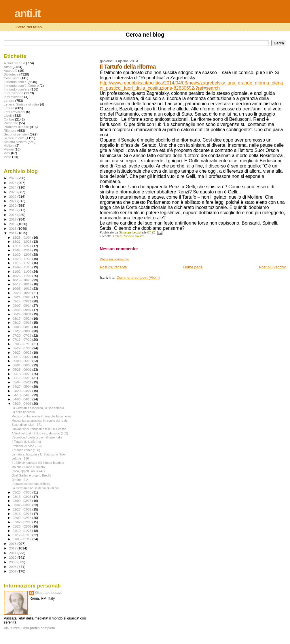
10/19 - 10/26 (23, 280)
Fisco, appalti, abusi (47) (28, 471)
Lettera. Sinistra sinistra (21, 104)
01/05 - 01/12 (23, 539)
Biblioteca (11, 74)
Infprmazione (14, 97)
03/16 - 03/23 (23, 497)
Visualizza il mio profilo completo (29, 628)
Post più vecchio (273, 267)
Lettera (118, 236)
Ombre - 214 (20, 480)
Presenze (11, 123)
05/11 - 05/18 (23, 378)
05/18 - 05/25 (23, 374)
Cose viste (12, 78)
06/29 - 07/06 (23, 348)
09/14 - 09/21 (23, 301)
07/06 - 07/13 (23, 344)
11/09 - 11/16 (23, 267)
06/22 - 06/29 (23, 353)
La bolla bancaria (23, 412)
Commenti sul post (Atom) (138, 277)
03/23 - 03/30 (23, 492)
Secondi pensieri (16, 134)
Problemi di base (16, 127)
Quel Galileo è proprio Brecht (31, 475)
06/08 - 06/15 (23, 361)
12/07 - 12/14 (23, 250)
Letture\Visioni (14, 112)
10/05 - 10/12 (23, 289)
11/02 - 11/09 (23, 272)
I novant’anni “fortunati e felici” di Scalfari (39, 429)
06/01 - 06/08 (23, 365)
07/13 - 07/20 (23, 340)
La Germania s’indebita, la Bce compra (38, 408)
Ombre (9, 119)
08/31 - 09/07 (23, 310)
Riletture (10, 130)
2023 (13, 192)
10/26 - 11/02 (23, 276)
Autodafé (11, 70)
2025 (13, 183)
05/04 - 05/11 (23, 382)
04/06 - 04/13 (23, 399)
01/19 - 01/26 (23, 531)
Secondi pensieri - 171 (27, 425)
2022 (13, 196)
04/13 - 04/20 (23, 395)
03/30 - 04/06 (23, 404)
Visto (7, 157)
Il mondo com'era (17, 89)
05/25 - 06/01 (23, 370)
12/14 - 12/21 (23, 246)
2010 (13, 557)
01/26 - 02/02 (23, 526)
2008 (13, 567)
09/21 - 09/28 (23, 297)
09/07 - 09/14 (23, 306)
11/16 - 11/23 (23, 263)
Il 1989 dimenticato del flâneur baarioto (38, 463)
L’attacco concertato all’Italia (31, 484)
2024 (13, 187)
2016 (13, 224)
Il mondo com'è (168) (26, 450)
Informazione (14, 93)
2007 (13, 571)
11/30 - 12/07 (23, 255)
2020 (13, 205)
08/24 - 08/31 (23, 314)
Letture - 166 (20, 458)
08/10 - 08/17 (23, 323)
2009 (13, 562)
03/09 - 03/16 (23, 501)
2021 (13, 201)
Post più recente (113, 267)
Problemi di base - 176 (27, 446)
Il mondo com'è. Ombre (21, 85)
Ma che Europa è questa (28, 467)
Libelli (8, 115)
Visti (7, 153)
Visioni (9, 149)
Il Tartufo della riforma (26, 442)
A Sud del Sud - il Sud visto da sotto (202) (40, 433)
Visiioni (9, 145)
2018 (13, 215)
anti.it (27, 13)
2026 (13, 178)
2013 (13, 544)
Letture (9, 108)
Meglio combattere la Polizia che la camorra (41, 416)
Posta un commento (115, 259)
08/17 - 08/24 (23, 319)
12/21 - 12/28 (23, 242)
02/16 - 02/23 (23, 514)
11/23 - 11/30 (23, 259)
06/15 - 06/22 (23, 357)
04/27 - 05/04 (23, 387)
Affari (8, 67)
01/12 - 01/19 (23, 535)
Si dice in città (14, 138)
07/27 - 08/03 (23, 331)
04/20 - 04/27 (23, 391)
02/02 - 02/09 (23, 522)
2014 (13, 233)
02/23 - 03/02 (23, 509)
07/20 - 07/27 (23, 336)
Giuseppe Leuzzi (48, 593)
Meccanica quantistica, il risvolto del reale (40, 421)
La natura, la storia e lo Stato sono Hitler (39, 454)
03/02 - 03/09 (23, 505)
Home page (193, 267)
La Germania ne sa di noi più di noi (35, 488)
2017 (13, 219)
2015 (13, 228)
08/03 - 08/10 (23, 327)
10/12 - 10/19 (23, 284)
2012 (13, 548)
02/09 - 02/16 (23, 518)
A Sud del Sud (14, 63)
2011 (13, 553)
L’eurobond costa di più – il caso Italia (37, 437)
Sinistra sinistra (134, 236)
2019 (13, 210)
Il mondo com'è (15, 82)
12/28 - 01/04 (23, 238)
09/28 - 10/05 (23, 293)
